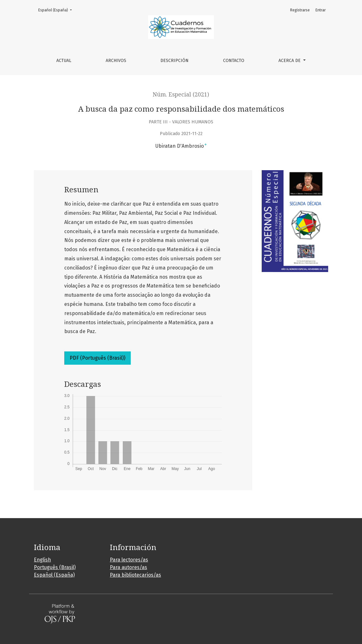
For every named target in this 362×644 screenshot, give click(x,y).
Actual (64, 61)
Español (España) (57, 10)
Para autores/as (128, 567)
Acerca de (290, 61)
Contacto (234, 61)
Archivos (116, 61)
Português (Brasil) (55, 567)
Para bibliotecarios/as (135, 575)
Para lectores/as (129, 560)
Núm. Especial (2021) (181, 95)
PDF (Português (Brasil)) (97, 358)
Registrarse (300, 10)
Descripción (175, 61)
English (42, 560)
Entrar (321, 10)
